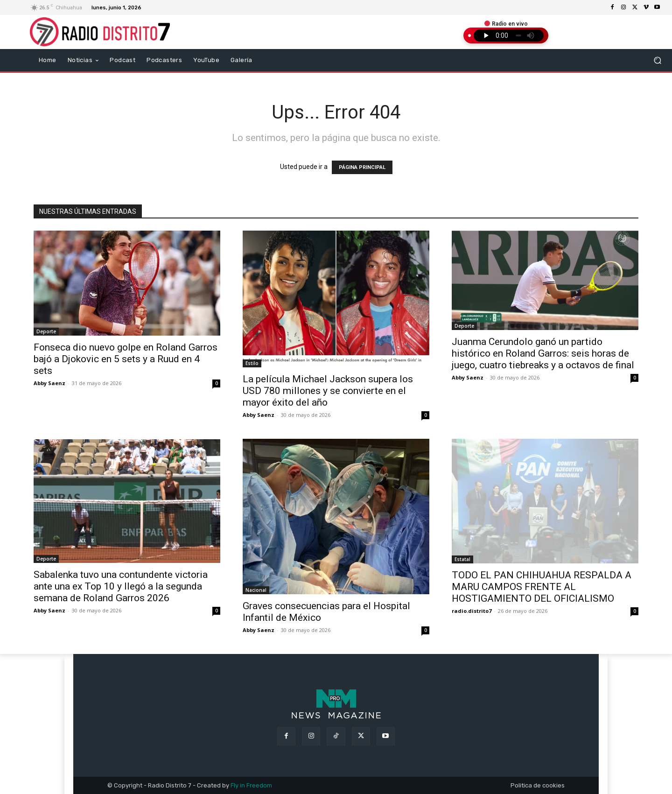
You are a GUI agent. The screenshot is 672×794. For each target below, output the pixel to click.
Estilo (252, 363)
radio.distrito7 (472, 611)
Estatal (462, 559)
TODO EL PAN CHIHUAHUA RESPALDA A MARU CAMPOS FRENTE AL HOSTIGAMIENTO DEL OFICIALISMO (542, 587)
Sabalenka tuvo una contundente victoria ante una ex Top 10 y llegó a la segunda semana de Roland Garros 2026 (121, 586)
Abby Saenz (49, 383)
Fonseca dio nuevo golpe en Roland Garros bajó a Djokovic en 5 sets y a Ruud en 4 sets (126, 359)
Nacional (256, 590)
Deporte (46, 331)
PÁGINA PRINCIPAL (362, 167)
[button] (658, 60)
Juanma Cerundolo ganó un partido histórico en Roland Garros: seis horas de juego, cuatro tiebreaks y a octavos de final (543, 353)
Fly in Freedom (251, 785)
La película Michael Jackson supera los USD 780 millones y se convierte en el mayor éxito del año (328, 391)
